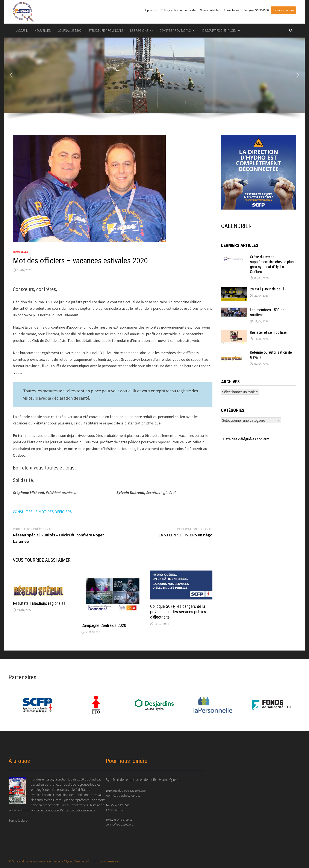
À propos (151, 10)
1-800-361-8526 (115, 810)
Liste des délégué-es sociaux (246, 439)
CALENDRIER (236, 226)
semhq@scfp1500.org (120, 824)
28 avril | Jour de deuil (267, 289)
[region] (154, 82)
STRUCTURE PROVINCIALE (106, 30)
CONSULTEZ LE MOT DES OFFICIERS (42, 512)
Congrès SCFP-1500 (256, 10)
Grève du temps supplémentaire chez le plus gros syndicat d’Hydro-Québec (272, 264)
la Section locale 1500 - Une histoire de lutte (66, 810)
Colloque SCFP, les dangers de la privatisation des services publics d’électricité (178, 612)
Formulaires (232, 10)
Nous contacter (210, 10)
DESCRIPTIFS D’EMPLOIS (219, 30)
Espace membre (283, 10)
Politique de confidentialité (178, 10)
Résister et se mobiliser (269, 332)
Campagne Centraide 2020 (104, 625)
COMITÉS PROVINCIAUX (175, 30)
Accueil (22, 30)
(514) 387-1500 (120, 805)
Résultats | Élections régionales (39, 603)
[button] (11, 75)
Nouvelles (43, 30)
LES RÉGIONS (139, 30)
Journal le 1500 (70, 30)
